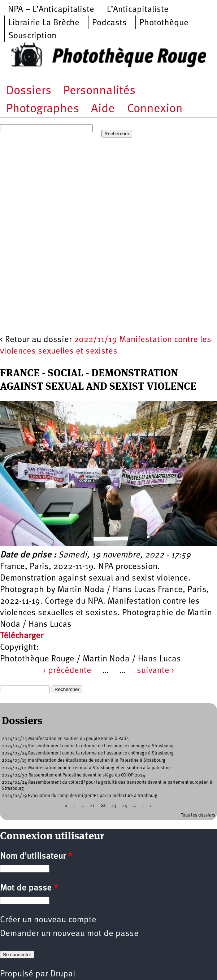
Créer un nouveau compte (48, 920)
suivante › (156, 671)
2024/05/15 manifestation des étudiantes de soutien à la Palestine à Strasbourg (84, 760)
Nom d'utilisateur (36, 857)
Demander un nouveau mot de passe (69, 934)
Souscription (32, 36)
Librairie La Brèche (44, 23)
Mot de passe (29, 888)
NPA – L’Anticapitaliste (51, 10)
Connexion (155, 109)
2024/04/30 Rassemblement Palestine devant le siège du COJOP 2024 (73, 775)
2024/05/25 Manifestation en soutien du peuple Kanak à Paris (65, 739)
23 (114, 806)
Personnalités (99, 91)
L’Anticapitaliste (138, 10)
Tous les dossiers (198, 815)
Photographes (43, 109)
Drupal (63, 974)
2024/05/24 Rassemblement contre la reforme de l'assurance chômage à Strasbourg (88, 746)
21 (92, 806)
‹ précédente (67, 671)
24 (125, 806)
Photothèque (164, 23)
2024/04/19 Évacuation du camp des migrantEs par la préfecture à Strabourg (80, 796)
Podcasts (109, 23)
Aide (103, 109)
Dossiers (29, 91)
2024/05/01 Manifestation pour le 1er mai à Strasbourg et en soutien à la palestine (86, 768)
